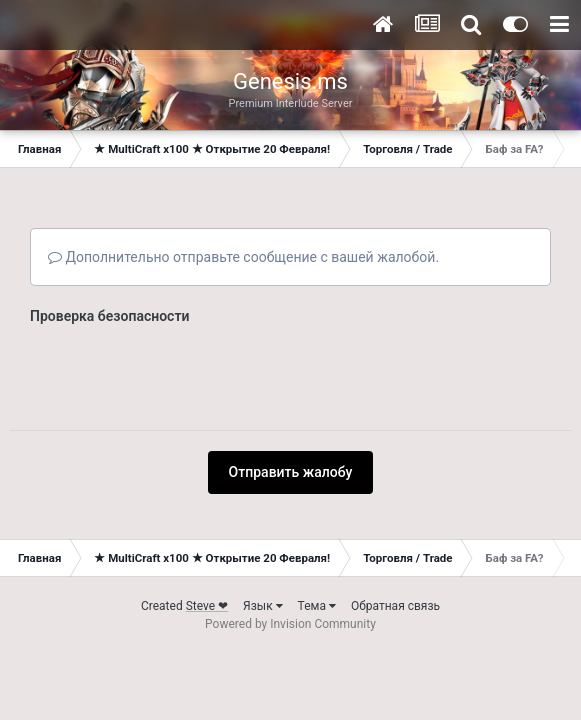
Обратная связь (395, 606)
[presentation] (182, 371)
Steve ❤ (207, 606)
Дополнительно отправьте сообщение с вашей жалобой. (243, 257)
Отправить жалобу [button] (291, 472)
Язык (263, 606)
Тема (317, 606)
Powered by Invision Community (290, 624)
